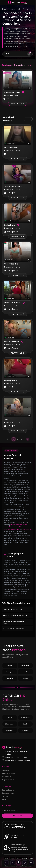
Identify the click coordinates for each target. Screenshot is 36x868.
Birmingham (10, 672)
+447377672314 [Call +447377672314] (18, 827)
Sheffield (25, 678)
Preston (26, 9)
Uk (19, 9)
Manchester (25, 665)
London (10, 665)
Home (4, 9)
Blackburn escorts (16, 525)
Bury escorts (27, 529)
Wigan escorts (14, 527)
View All (29, 65)
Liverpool (10, 678)
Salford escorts (14, 529)
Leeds (25, 672)
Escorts (12, 9)
